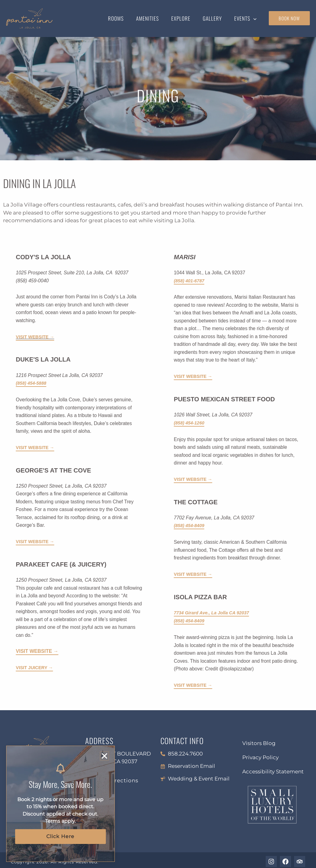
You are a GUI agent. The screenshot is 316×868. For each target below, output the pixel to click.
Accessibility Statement (273, 769)
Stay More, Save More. (60, 783)
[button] (254, 18)
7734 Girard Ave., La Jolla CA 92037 (214, 611)
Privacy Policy (260, 755)
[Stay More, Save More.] (60, 768)
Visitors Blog (259, 740)
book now (289, 18)
